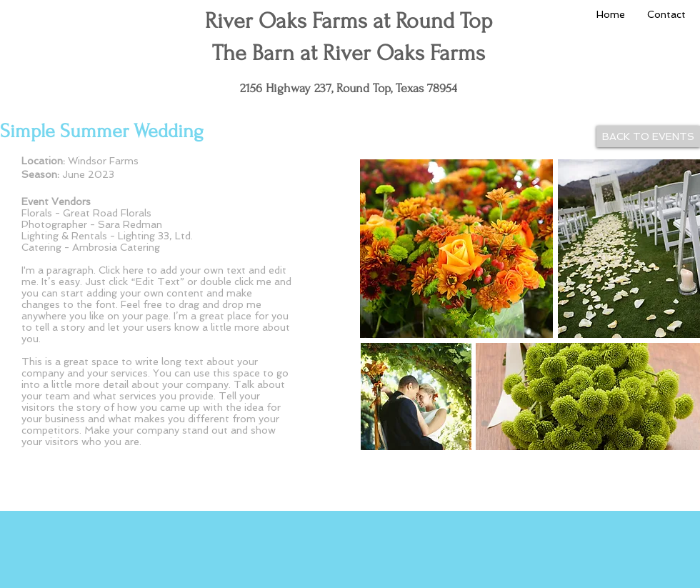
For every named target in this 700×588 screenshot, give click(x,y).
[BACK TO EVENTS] (648, 136)
